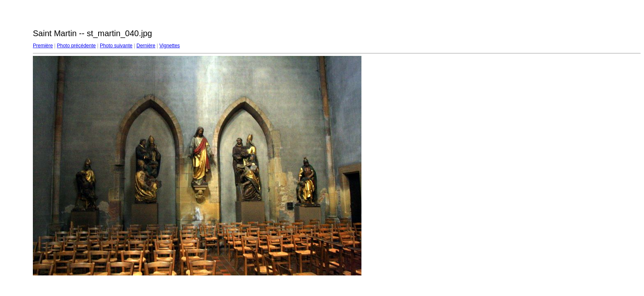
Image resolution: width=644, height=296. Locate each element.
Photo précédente (76, 46)
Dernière (146, 46)
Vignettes (170, 46)
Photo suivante (116, 46)
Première (43, 46)
